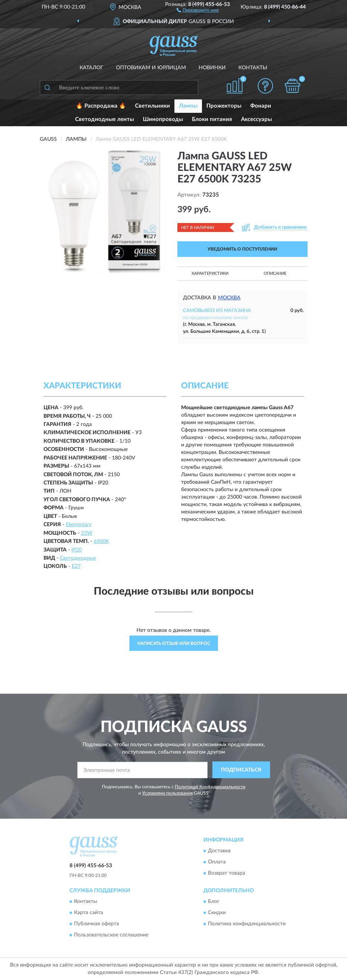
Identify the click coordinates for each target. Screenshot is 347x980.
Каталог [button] (91, 68)
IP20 (77, 550)
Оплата (217, 862)
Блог (214, 901)
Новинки (212, 68)
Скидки (217, 913)
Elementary (79, 525)
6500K (101, 541)
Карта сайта (89, 913)
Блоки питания (212, 119)
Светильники (152, 106)
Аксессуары (256, 119)
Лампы (188, 106)
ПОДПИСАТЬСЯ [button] (241, 770)
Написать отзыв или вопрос (174, 643)
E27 (76, 566)
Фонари (261, 106)
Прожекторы (224, 106)
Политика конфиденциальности (247, 924)
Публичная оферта (97, 924)
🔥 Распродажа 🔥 (101, 106)
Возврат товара (226, 873)
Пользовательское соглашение (111, 935)
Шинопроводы (163, 119)
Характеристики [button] (210, 273)
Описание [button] (275, 273)
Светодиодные (78, 558)
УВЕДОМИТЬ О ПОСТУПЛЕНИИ (242, 249)
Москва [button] (229, 298)
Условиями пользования (167, 793)
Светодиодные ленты (105, 119)
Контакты (253, 68)
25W (87, 533)
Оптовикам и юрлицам (151, 68)
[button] (198, 10)
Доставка (219, 851)
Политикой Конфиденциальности (210, 787)
